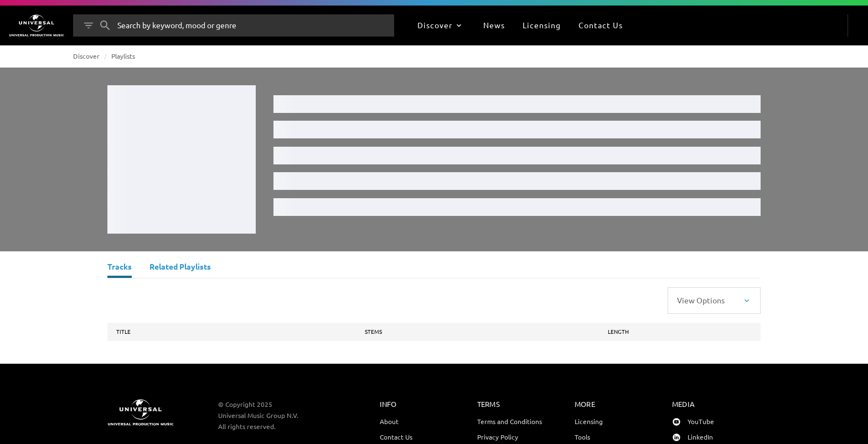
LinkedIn (700, 437)
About (389, 421)
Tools (582, 437)
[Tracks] (120, 268)
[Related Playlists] (180, 268)
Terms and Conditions (510, 421)
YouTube (701, 421)
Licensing (589, 421)
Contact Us (396, 437)
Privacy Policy (498, 437)
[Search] (105, 25)
